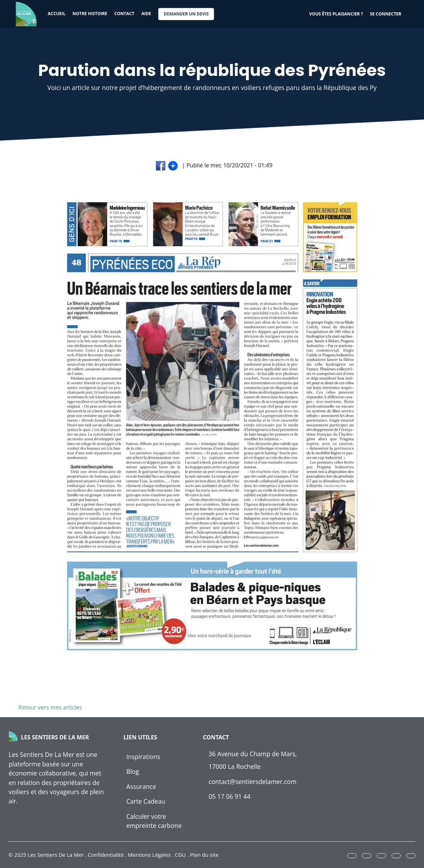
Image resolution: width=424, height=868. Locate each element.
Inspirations (143, 757)
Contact (124, 14)
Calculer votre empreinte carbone (154, 821)
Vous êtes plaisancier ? (336, 14)
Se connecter (385, 14)
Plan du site (204, 855)
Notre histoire (90, 14)
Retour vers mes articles (49, 707)
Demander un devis (186, 14)
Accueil (57, 14)
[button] (352, 856)
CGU (180, 855)
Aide (146, 14)
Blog (133, 771)
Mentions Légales (149, 855)
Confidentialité (106, 855)
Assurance (141, 786)
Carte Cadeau (146, 801)
